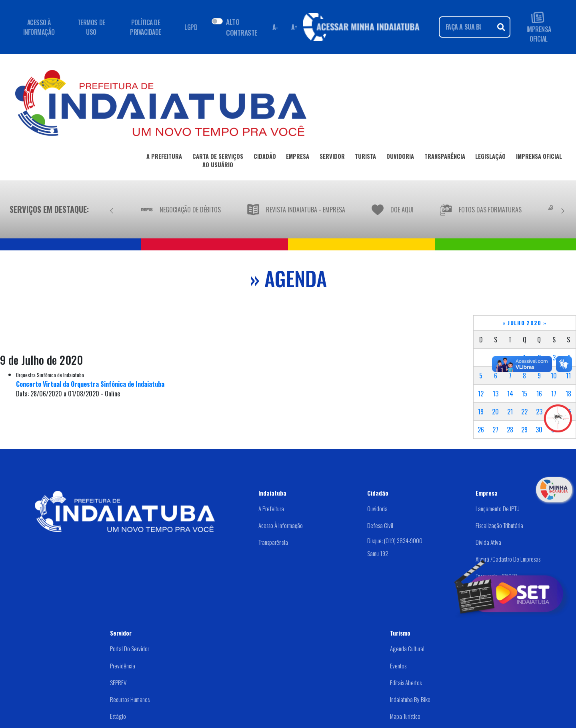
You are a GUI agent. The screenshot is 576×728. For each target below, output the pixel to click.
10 (554, 376)
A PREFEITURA (164, 158)
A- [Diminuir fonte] (275, 27)
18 (568, 394)
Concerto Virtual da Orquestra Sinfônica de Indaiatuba (90, 384)
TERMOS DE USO (91, 27)
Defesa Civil (380, 525)
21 (510, 412)
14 (510, 394)
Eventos (398, 666)
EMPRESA (298, 158)
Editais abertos (406, 682)
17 (554, 394)
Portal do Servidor (130, 648)
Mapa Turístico (405, 716)
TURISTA (365, 158)
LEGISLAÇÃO (490, 158)
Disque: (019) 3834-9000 (395, 540)
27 (495, 430)
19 (481, 412)
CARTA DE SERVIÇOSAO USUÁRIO (218, 162)
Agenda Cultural (407, 648)
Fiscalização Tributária (499, 525)
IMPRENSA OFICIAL (539, 27)
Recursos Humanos (130, 699)
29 (524, 430)
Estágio (118, 716)
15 (524, 394)
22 (524, 412)
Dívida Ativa (488, 542)
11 (568, 376)
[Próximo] (563, 209)
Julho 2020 (525, 323)
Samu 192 (378, 553)
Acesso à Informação (281, 525)
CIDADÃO (265, 158)
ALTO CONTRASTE (242, 27)
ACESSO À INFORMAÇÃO (39, 27)
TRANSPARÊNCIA (445, 158)
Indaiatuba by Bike (410, 699)
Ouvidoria (377, 508)
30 (539, 430)
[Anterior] (112, 209)
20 (495, 412)
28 (510, 430)
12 (481, 394)
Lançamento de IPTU (498, 508)
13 (496, 394)
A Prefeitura (271, 508)
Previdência (123, 666)
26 (481, 430)
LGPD (191, 27)
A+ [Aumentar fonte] (294, 27)
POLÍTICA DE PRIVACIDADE (146, 27)
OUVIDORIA (400, 158)
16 (539, 394)
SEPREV (118, 682)
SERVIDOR (332, 158)
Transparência (273, 542)
